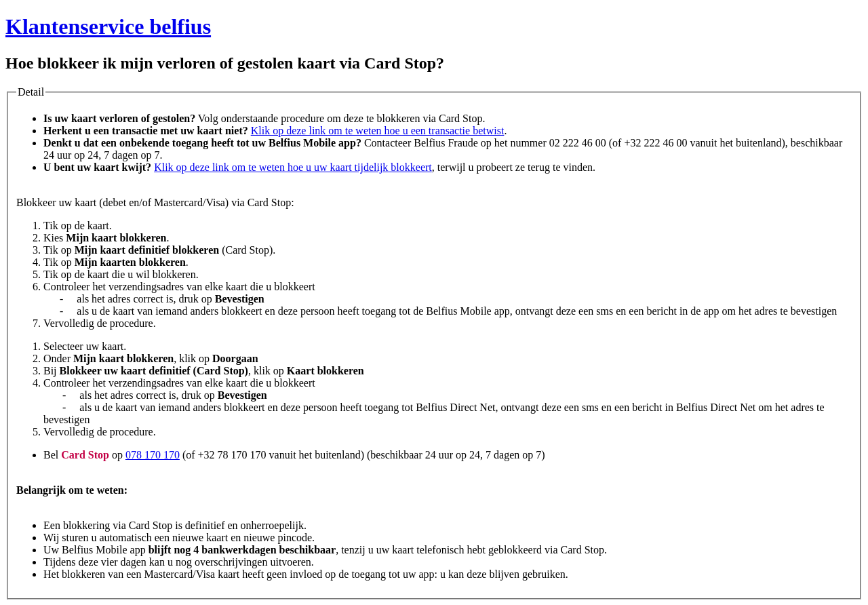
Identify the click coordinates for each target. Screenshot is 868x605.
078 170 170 (153, 455)
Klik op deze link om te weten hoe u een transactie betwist (378, 131)
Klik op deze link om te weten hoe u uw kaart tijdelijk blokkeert (293, 167)
